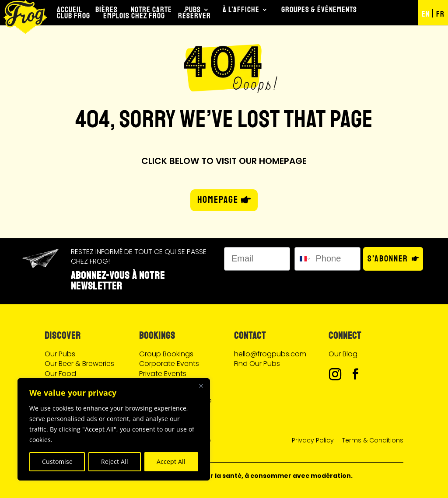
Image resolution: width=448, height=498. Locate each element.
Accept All (171, 461)
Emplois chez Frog (134, 16)
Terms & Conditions (373, 440)
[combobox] (303, 259)
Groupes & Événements (319, 10)
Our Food (60, 374)
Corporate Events (169, 364)
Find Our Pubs (257, 364)
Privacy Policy (313, 440)
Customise (57, 461)
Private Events (163, 374)
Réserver (194, 16)
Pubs (193, 10)
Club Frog (73, 16)
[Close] (201, 386)
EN (426, 14)
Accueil (70, 10)
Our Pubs (60, 354)
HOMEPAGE (218, 200)
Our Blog (343, 354)
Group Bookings (166, 354)
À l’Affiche (241, 10)
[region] (114, 429)
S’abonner (388, 259)
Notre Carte (151, 10)
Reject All (115, 461)
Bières (107, 10)
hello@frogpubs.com (270, 354)
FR (440, 14)
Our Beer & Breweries (79, 364)
